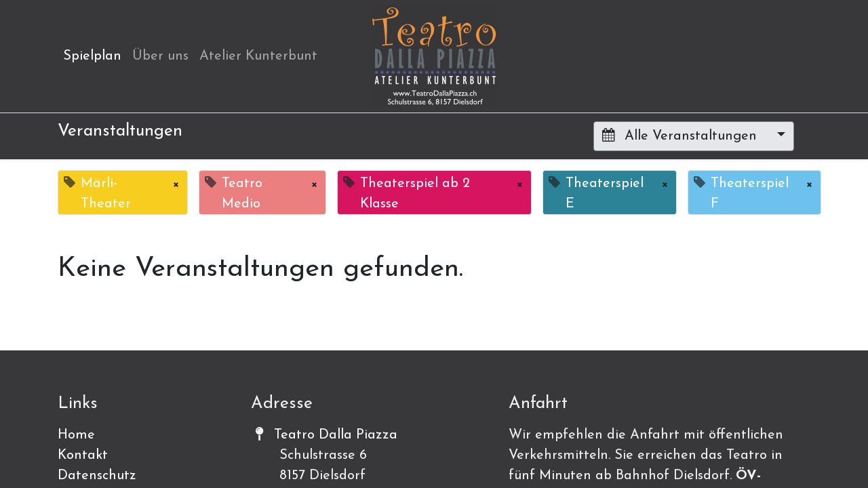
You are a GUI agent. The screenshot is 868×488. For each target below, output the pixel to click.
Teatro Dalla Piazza (336, 435)
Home (76, 435)
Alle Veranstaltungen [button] (682, 136)
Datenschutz (97, 476)
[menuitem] (92, 56)
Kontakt (83, 455)
